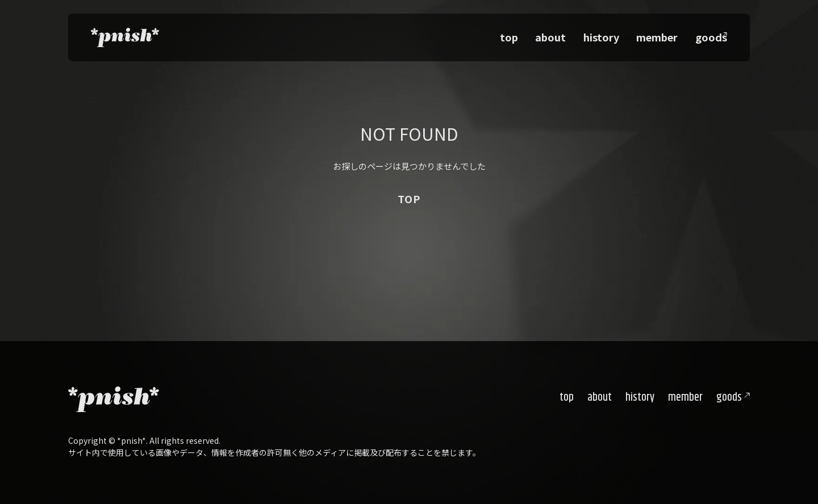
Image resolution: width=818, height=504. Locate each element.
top (543, 34)
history (617, 34)
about (576, 34)
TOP (409, 199)
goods (729, 398)
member (663, 34)
